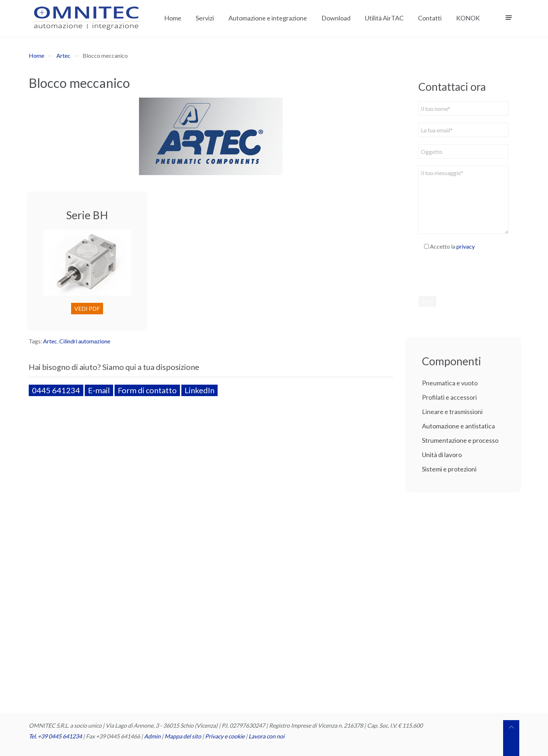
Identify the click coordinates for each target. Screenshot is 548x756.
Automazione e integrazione (268, 18)
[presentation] (473, 273)
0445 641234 (56, 390)
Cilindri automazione (85, 341)
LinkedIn (199, 390)
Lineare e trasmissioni (452, 412)
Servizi (205, 18)
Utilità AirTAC (384, 18)
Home (173, 18)
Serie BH (87, 215)
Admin (152, 736)
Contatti (430, 18)
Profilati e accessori (449, 397)
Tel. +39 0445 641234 (55, 736)
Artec (63, 55)
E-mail (99, 390)
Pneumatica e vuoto (450, 383)
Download (336, 18)
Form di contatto (147, 390)
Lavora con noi (266, 736)
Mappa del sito (183, 736)
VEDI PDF (87, 308)
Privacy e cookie (225, 736)
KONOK (468, 18)
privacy (466, 246)
